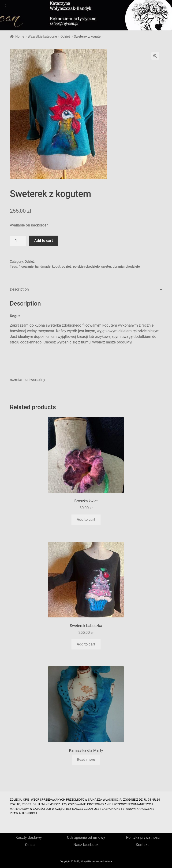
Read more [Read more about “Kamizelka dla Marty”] (86, 760)
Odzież (65, 36)
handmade (43, 266)
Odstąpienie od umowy (86, 837)
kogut (56, 266)
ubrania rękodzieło (126, 266)
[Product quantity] (18, 241)
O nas (30, 845)
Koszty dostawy (29, 837)
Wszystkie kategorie (42, 36)
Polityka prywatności (143, 837)
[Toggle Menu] (5, 6)
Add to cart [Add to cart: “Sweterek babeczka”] (86, 644)
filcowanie (26, 266)
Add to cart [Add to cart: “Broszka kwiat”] (86, 520)
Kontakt (142, 845)
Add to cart (43, 241)
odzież (67, 266)
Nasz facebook (86, 845)
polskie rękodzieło (86, 266)
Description (19, 289)
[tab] (86, 290)
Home (20, 36)
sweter (106, 266)
